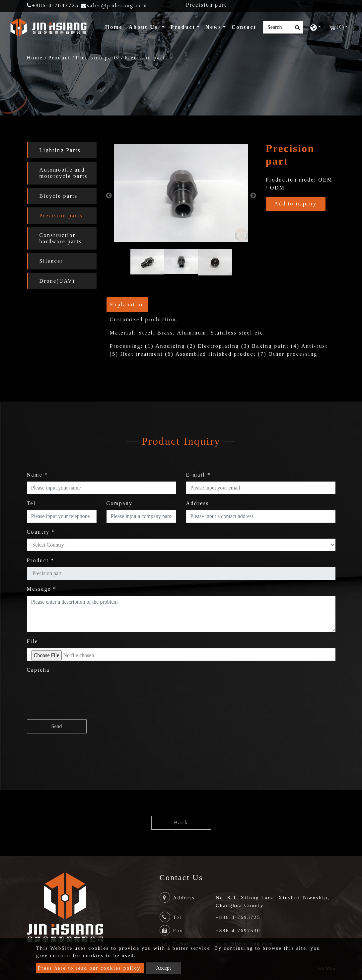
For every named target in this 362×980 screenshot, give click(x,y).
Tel (31, 503)
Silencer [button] (51, 261)
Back (181, 823)
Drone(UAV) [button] (57, 281)
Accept (163, 968)
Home (115, 26)
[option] (181, 193)
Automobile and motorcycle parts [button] (64, 173)
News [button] (213, 27)
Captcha (38, 670)
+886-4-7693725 (53, 5)
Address (198, 503)
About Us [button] (145, 27)
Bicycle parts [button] (59, 196)
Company (120, 503)
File (33, 641)
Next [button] (253, 196)
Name (38, 475)
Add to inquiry (296, 204)
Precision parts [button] (61, 216)
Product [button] (183, 27)
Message (42, 589)
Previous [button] (109, 196)
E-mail (199, 475)
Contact (244, 27)
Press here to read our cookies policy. (90, 968)
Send (57, 726)
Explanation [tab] (127, 304)
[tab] (62, 150)
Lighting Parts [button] (60, 150)
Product (59, 58)
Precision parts (97, 58)
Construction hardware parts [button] (61, 238)
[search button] (295, 28)
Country (41, 532)
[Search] (283, 27)
